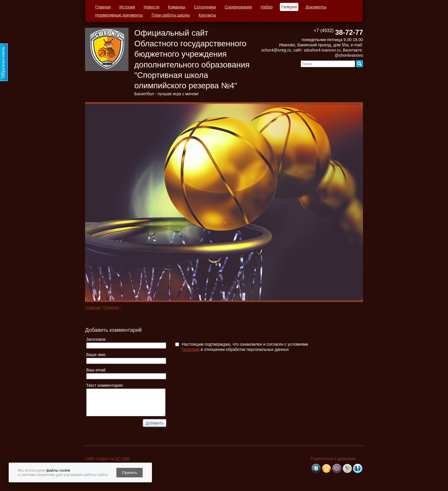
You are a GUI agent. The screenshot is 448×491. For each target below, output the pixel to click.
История (127, 7)
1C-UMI (122, 459)
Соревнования (238, 7)
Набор (267, 7)
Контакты (207, 15)
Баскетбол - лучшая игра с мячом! (166, 94)
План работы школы (171, 15)
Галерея (289, 7)
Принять (130, 473)
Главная (103, 7)
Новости (152, 7)
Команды (177, 7)
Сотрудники (205, 7)
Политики (191, 349)
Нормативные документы (119, 15)
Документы (316, 7)
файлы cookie (58, 470)
